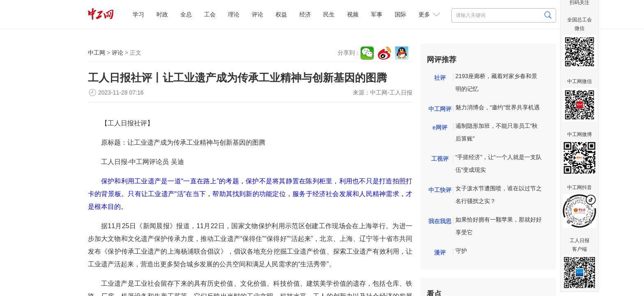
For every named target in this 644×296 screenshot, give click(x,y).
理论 (234, 14)
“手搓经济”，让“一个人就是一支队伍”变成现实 (499, 163)
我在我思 (440, 221)
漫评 (440, 252)
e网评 (440, 127)
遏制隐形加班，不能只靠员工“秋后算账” (497, 132)
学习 (138, 14)
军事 (377, 14)
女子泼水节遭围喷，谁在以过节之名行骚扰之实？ (499, 195)
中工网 (97, 53)
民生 (329, 14)
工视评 (440, 159)
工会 (210, 14)
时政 (162, 14)
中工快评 (440, 190)
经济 (305, 14)
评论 (258, 14)
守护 (461, 251)
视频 (353, 14)
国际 (400, 14)
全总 (186, 14)
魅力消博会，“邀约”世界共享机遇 (498, 107)
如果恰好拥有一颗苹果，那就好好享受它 (499, 226)
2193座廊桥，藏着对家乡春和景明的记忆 (496, 82)
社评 (440, 78)
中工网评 (440, 109)
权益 (281, 14)
